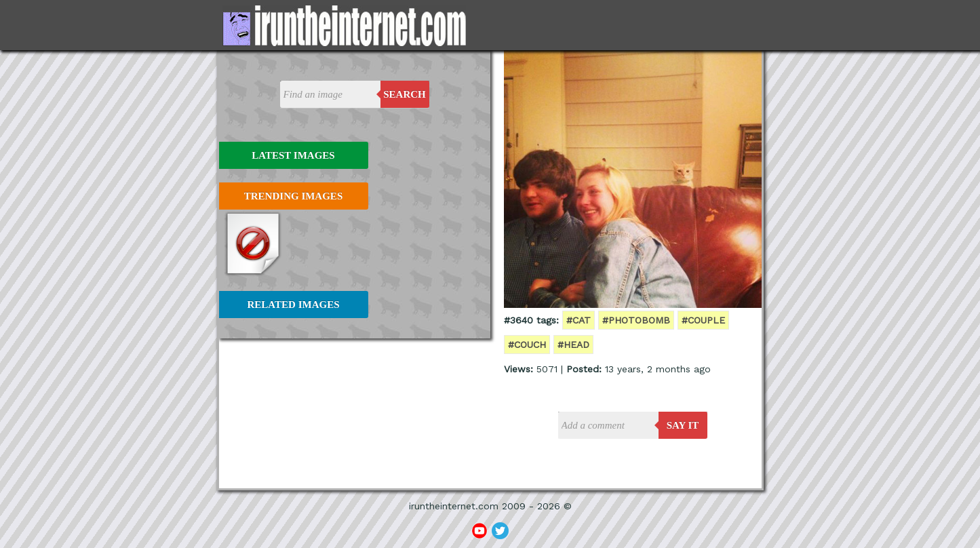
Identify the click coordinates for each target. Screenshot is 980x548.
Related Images (294, 305)
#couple (703, 320)
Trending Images (293, 196)
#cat (579, 320)
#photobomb (636, 320)
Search (405, 94)
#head (573, 345)
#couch (527, 345)
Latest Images (293, 155)
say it (683, 425)
